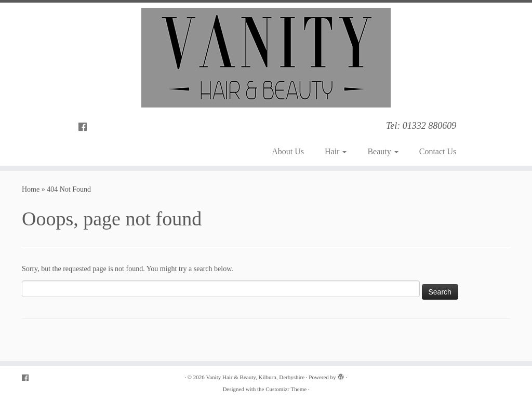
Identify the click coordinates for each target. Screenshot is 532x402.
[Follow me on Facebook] (86, 127)
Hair (336, 151)
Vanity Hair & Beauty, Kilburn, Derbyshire (256, 377)
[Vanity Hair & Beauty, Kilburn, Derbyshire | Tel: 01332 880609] (266, 58)
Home (31, 189)
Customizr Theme (286, 389)
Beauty (383, 151)
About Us (288, 151)
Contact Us (438, 151)
